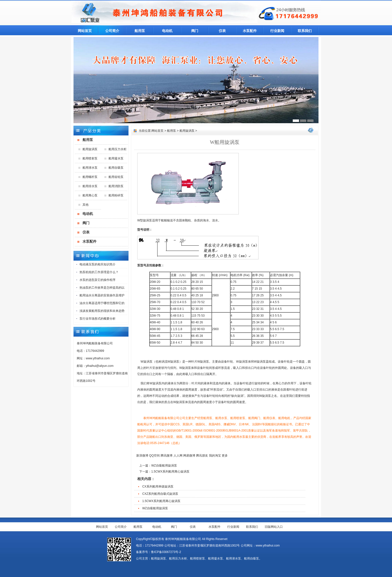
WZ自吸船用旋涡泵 (164, 466)
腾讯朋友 (202, 456)
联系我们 (305, 31)
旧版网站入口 (274, 527)
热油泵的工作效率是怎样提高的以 (102, 288)
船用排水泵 (90, 186)
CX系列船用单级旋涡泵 (158, 487)
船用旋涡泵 (90, 149)
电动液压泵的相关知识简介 (97, 264)
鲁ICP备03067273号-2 (166, 552)
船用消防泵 (116, 186)
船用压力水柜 (117, 149)
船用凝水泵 (116, 158)
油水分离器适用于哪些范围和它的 (102, 303)
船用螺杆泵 (90, 177)
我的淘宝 (215, 456)
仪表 (222, 31)
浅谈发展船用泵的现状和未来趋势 (102, 311)
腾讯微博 (166, 456)
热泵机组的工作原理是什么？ (99, 272)
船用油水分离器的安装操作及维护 (102, 295)
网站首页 (85, 31)
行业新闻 (277, 31)
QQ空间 (154, 456)
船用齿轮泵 (116, 177)
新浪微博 (142, 456)
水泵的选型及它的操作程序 (97, 280)
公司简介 (112, 31)
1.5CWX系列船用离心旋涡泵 (170, 472)
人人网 (178, 456)
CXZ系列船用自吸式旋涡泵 (160, 494)
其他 (85, 205)
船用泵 (140, 31)
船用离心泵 (90, 195)
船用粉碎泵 (116, 195)
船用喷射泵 (90, 158)
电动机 (167, 31)
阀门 (195, 31)
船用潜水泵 (90, 168)
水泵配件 (250, 31)
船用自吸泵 (116, 168)
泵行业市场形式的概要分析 (97, 319)
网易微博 (189, 456)
